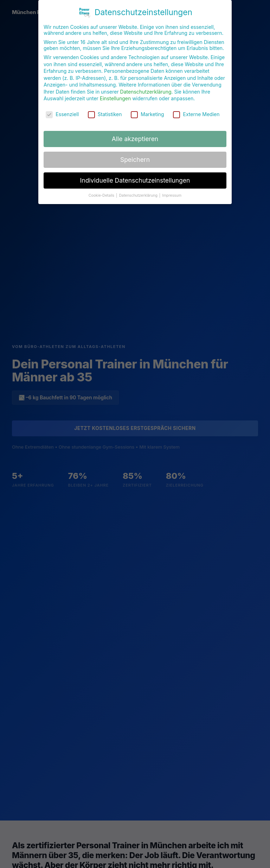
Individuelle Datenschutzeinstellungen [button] (135, 178)
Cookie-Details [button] (102, 193)
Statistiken (105, 112)
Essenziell (62, 112)
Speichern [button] (135, 157)
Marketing (147, 112)
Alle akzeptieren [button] (135, 136)
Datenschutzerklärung (146, 89)
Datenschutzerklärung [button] (139, 193)
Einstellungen (115, 96)
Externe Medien (196, 112)
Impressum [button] (172, 193)
